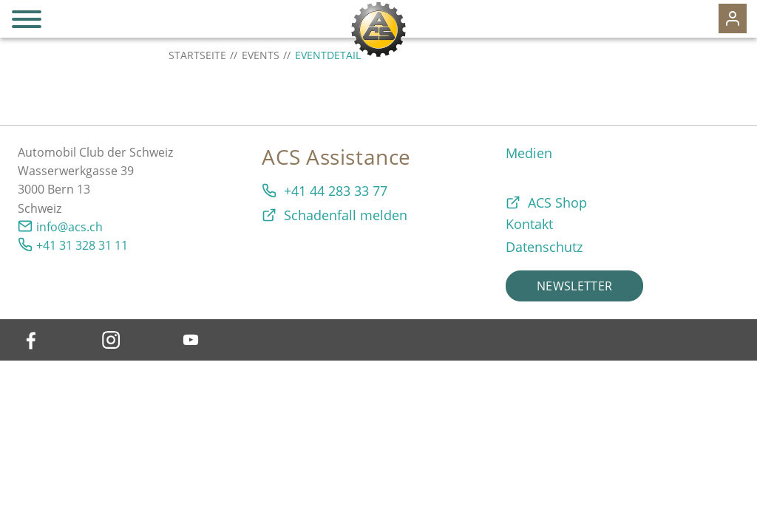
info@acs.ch (69, 227)
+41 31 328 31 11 (82, 245)
